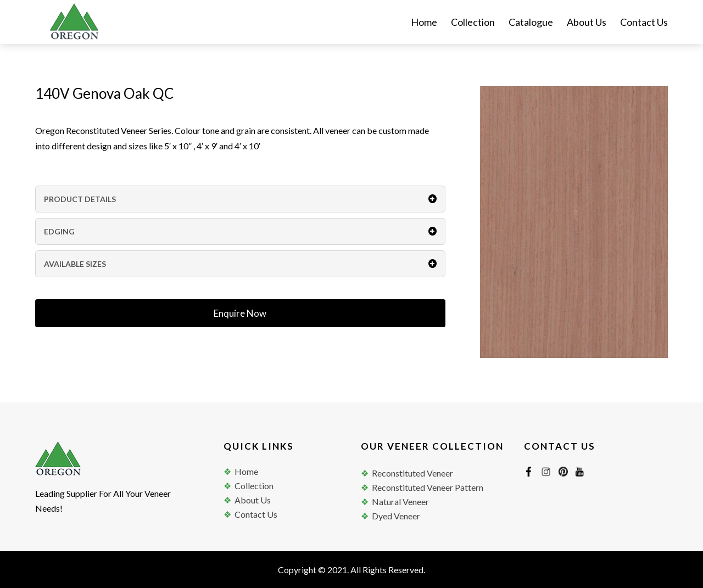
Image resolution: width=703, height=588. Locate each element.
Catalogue (531, 23)
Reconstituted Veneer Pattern (428, 487)
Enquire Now (240, 313)
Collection (473, 23)
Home (424, 23)
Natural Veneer (400, 502)
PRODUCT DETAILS (240, 199)
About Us (587, 23)
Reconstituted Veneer (412, 473)
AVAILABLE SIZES (240, 264)
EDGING (240, 231)
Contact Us (644, 23)
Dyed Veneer (396, 516)
